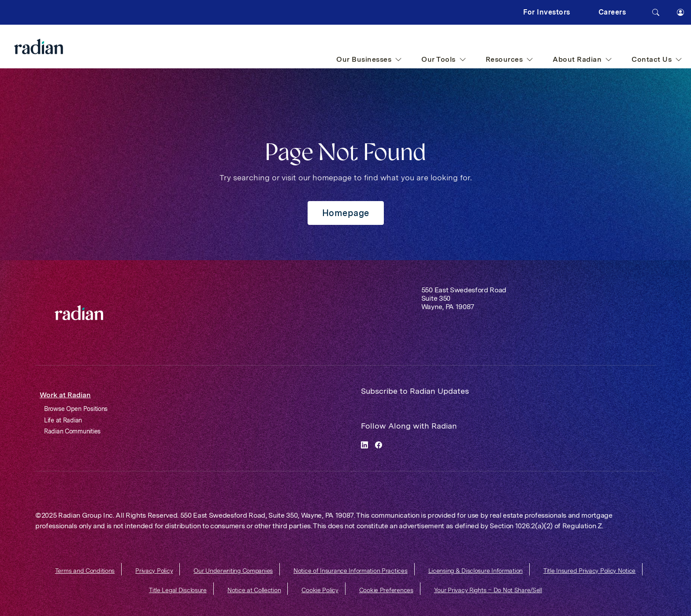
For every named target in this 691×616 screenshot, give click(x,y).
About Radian (582, 59)
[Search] (656, 12)
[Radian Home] (56, 47)
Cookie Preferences (386, 590)
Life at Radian (63, 420)
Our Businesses (369, 59)
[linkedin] (364, 444)
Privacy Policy (154, 571)
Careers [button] (612, 12)
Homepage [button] (346, 213)
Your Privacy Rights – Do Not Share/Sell (488, 590)
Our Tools (444, 59)
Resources (510, 59)
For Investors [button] (547, 12)
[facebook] (379, 444)
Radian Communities (72, 431)
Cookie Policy (320, 590)
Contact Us (657, 59)
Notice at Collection (254, 590)
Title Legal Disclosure (178, 590)
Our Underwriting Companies (233, 571)
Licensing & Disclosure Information (476, 571)
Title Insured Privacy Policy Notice (589, 571)
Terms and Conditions (85, 571)
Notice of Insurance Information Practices (351, 571)
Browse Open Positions (76, 409)
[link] (79, 313)
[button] (680, 12)
